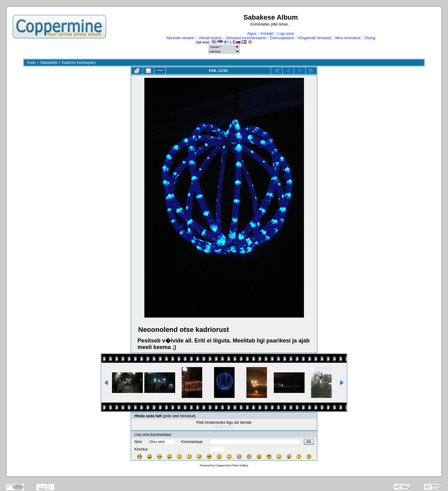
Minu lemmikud (348, 38)
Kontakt (267, 34)
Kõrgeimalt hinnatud (314, 38)
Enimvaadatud (282, 38)
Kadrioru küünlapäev (79, 63)
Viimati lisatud (210, 38)
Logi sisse (286, 34)
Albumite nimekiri (180, 38)
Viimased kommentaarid (246, 38)
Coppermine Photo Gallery (232, 465)
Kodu (31, 63)
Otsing (370, 38)
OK (309, 442)
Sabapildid (49, 63)
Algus (252, 34)
